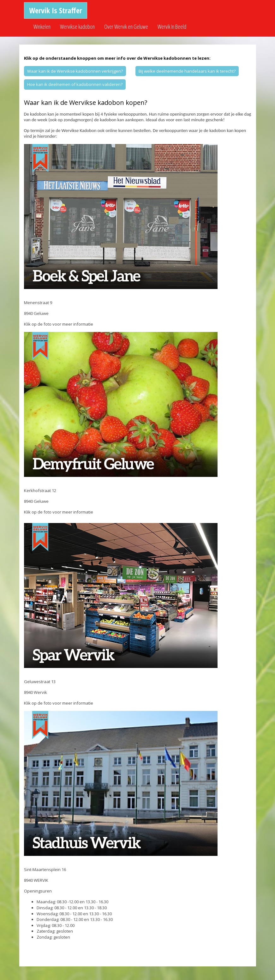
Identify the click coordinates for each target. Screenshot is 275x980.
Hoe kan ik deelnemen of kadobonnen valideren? (75, 84)
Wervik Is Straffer (56, 10)
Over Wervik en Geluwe (126, 27)
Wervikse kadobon (77, 27)
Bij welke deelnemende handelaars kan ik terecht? (187, 71)
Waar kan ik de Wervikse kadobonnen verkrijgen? (75, 71)
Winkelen (42, 27)
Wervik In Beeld (172, 27)
